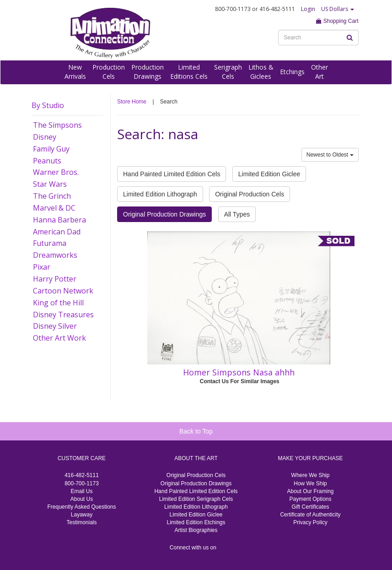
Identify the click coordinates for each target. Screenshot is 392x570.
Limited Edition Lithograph (160, 194)
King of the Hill (58, 303)
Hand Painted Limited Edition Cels (172, 174)
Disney (45, 137)
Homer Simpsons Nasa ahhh (239, 372)
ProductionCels (109, 72)
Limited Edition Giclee (269, 174)
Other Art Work (59, 338)
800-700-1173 (82, 483)
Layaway (82, 515)
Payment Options (310, 499)
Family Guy (51, 149)
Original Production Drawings (164, 214)
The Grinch (52, 196)
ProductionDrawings (148, 72)
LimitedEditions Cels (189, 72)
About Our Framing (310, 491)
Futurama (50, 243)
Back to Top (196, 431)
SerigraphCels (228, 72)
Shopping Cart (337, 21)
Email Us (81, 491)
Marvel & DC (54, 208)
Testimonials (81, 522)
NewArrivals (75, 72)
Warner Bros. (56, 172)
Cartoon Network (63, 291)
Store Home (132, 102)
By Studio (48, 105)
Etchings (292, 72)
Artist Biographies (196, 530)
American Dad (57, 232)
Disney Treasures (63, 315)
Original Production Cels (250, 194)
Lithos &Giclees (261, 72)
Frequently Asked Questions (81, 507)
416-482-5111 (82, 475)
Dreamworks (55, 255)
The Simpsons (57, 125)
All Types (237, 214)
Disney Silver (55, 326)
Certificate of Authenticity (310, 515)
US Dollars (338, 9)
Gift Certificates (310, 507)
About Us (82, 499)
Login (308, 9)
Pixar (42, 267)
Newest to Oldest (330, 155)
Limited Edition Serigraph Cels (196, 499)
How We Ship (310, 483)
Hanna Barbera (59, 220)
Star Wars (50, 184)
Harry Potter (55, 279)
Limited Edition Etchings (196, 522)
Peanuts (47, 161)
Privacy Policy (310, 522)
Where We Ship (311, 475)
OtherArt (320, 72)
